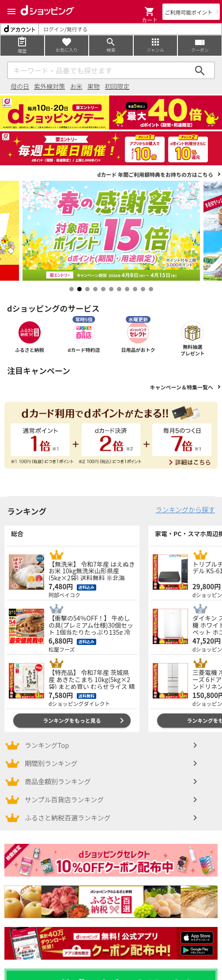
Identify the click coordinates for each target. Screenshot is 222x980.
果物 (94, 86)
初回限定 (117, 86)
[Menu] (11, 11)
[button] (150, 11)
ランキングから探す (185, 509)
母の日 (20, 86)
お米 (76, 86)
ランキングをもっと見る (72, 720)
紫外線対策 (49, 86)
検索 (200, 70)
